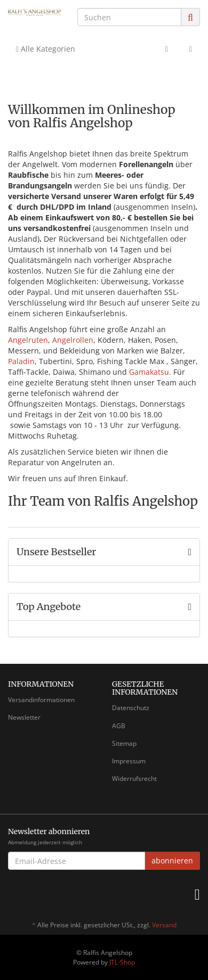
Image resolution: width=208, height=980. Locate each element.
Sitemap (124, 743)
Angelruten (28, 340)
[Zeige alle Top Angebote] (190, 607)
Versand (164, 925)
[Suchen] (129, 17)
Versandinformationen (41, 700)
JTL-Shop (122, 962)
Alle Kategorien (46, 49)
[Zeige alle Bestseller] (190, 552)
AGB (119, 726)
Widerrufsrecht (134, 779)
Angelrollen (73, 340)
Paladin (21, 361)
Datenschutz (131, 708)
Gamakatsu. (150, 372)
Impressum (129, 761)
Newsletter (24, 717)
